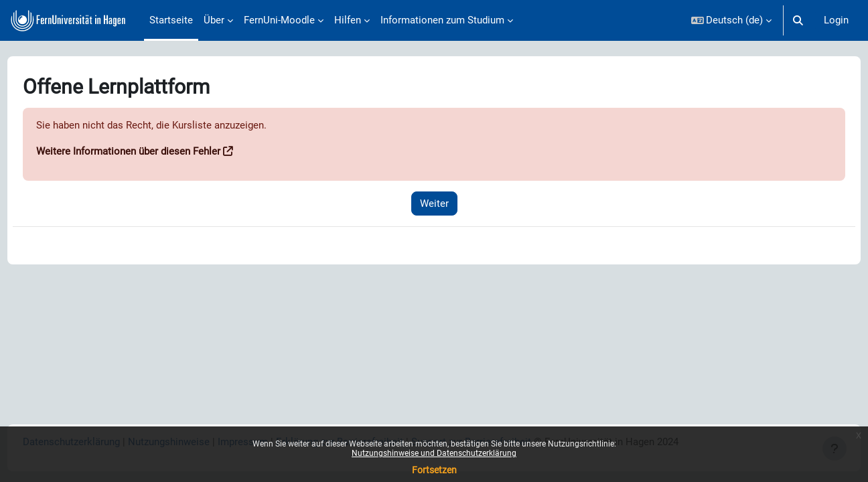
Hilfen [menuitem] (348, 20)
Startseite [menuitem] (171, 20)
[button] (732, 20)
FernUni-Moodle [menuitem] (279, 20)
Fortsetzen (434, 470)
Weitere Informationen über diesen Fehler (153, 152)
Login (836, 20)
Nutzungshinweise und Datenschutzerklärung (434, 453)
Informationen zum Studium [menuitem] (442, 20)
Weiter (434, 204)
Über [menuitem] (214, 20)
